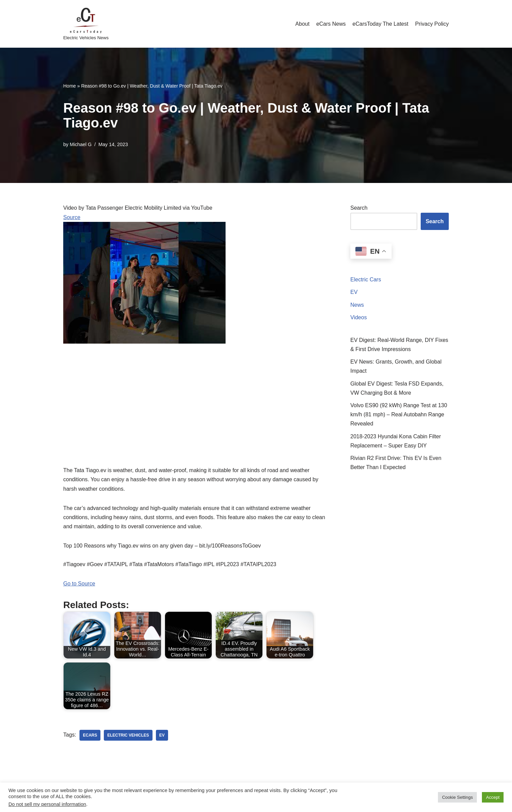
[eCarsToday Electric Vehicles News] (86, 24)
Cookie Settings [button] (457, 797)
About (302, 24)
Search (359, 208)
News (357, 305)
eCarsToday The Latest (380, 24)
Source (72, 217)
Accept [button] (493, 797)
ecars (90, 735)
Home (69, 86)
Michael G (81, 144)
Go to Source (79, 584)
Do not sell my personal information (47, 804)
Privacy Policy (432, 24)
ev (162, 735)
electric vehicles (128, 735)
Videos (359, 317)
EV (354, 292)
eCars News (331, 24)
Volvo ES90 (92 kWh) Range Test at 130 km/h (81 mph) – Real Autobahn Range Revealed (399, 414)
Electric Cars (366, 280)
